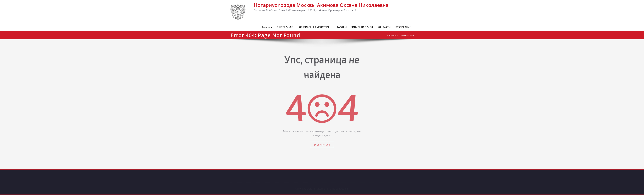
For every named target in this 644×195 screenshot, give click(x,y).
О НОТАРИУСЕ (285, 27)
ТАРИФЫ (342, 27)
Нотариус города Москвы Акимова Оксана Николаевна (321, 5)
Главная (267, 27)
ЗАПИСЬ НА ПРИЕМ (362, 27)
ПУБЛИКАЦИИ (403, 27)
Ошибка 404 (408, 35)
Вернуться (322, 150)
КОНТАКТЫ (384, 27)
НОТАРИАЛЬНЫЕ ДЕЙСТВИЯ (315, 27)
